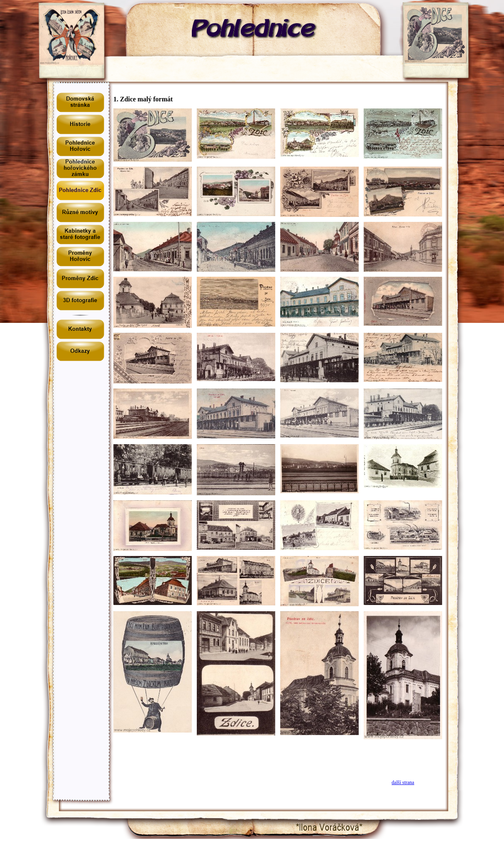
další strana (403, 782)
